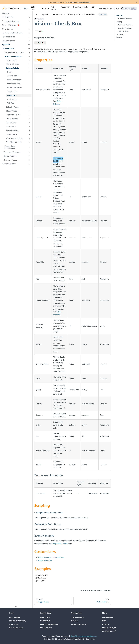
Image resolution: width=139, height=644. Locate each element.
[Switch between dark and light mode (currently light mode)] (117, 8)
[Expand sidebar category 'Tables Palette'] (29, 134)
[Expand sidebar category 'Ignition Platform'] (29, 41)
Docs (26, 8)
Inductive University (18, 621)
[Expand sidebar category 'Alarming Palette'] (29, 64)
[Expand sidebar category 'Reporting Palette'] (29, 131)
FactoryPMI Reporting (49, 624)
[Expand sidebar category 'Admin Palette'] (29, 60)
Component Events (59, 544)
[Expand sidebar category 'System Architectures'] (29, 21)
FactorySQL (45, 617)
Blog (104, 621)
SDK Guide (33, 8)
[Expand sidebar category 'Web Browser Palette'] (29, 138)
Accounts (45, 8)
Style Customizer (45, 561)
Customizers (120, 34)
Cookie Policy (109, 631)
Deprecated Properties (125, 19)
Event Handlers (123, 31)
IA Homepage (108, 617)
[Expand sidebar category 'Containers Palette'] (29, 115)
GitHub (106, 624)
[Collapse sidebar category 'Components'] (29, 49)
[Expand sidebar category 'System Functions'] (29, 156)
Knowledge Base (16, 628)
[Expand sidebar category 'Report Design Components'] (29, 147)
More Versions (46, 628)
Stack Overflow (78, 617)
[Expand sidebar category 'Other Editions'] (29, 29)
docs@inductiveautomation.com (84, 636)
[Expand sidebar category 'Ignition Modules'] (29, 37)
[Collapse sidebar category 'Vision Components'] (29, 56)
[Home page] (36, 14)
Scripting (119, 22)
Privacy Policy (109, 628)
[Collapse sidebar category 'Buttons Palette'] (29, 68)
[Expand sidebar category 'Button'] (29, 72)
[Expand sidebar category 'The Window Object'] (29, 142)
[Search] (129, 8)
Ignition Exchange (79, 624)
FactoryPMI (45, 621)
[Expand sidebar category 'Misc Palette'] (29, 127)
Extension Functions (125, 28)
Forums (74, 621)
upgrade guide (85, 2)
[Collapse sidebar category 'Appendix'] (29, 45)
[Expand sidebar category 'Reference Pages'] (29, 160)
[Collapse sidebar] (16, 606)
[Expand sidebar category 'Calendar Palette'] (29, 107)
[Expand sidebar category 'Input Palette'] (29, 123)
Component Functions (125, 25)
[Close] (136, 2)
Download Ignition (106, 8)
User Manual (14, 617)
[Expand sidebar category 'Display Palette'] (29, 119)
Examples (119, 38)
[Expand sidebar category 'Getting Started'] (29, 17)
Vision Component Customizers (51, 557)
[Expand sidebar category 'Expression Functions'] (29, 152)
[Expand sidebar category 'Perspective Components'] (29, 52)
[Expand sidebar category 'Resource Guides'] (29, 164)
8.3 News (54, 8)
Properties (119, 15)
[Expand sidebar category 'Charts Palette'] (29, 111)
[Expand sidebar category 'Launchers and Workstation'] (29, 33)
